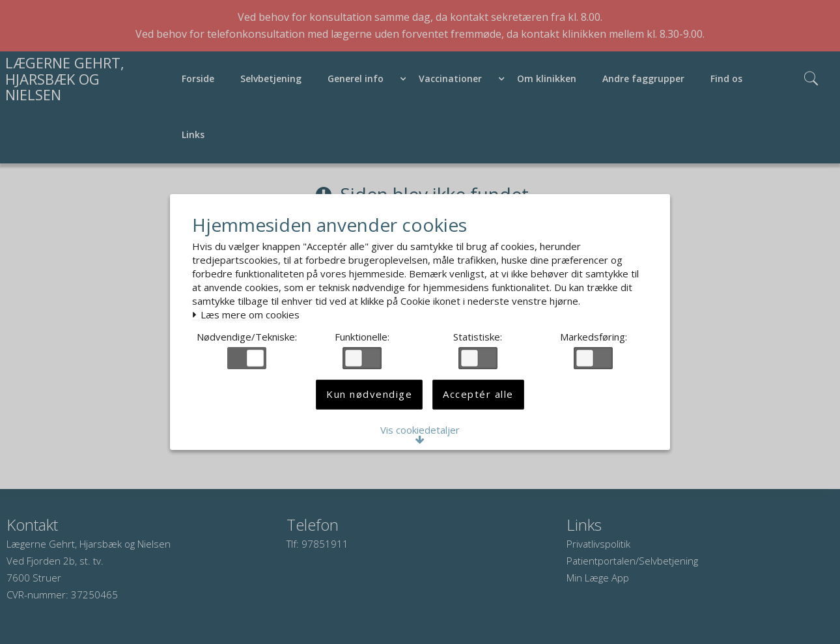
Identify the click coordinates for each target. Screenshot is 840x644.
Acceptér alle (478, 400)
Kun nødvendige (369, 400)
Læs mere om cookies (250, 313)
